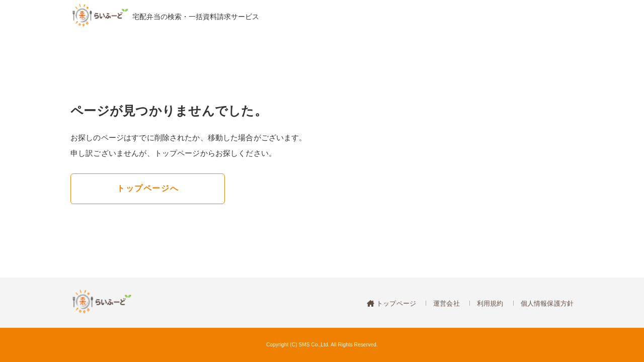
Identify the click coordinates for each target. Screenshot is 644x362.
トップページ (395, 303)
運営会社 (447, 303)
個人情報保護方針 (547, 303)
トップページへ (148, 188)
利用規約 (490, 303)
